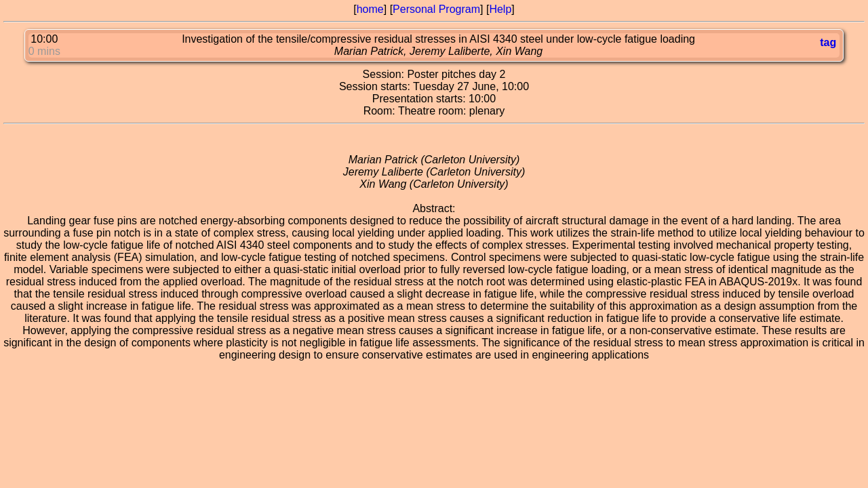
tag (828, 42)
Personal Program (436, 9)
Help (500, 9)
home (370, 9)
